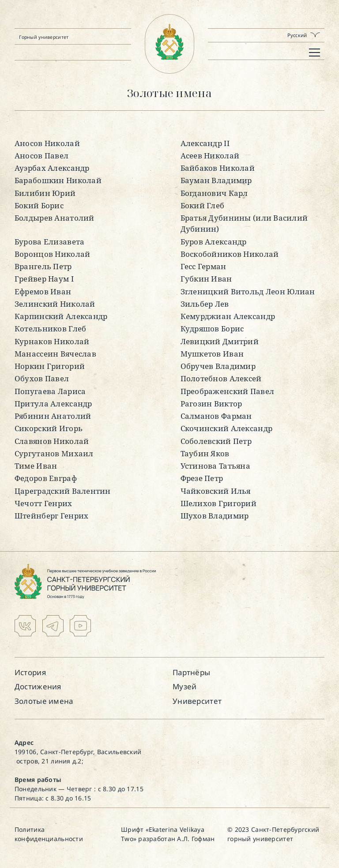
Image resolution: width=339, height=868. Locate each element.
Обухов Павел (42, 378)
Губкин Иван (206, 279)
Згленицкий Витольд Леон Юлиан (248, 291)
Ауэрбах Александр (52, 168)
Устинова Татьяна (215, 466)
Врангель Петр (43, 266)
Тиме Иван (36, 466)
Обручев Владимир (218, 366)
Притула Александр (53, 404)
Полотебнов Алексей (221, 378)
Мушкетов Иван (212, 354)
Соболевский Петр (216, 441)
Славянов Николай (52, 441)
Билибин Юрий (45, 193)
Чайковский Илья (216, 491)
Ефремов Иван (43, 291)
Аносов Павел (41, 156)
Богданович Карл (214, 193)
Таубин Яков (205, 453)
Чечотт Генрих (43, 503)
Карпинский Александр (61, 316)
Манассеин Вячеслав (55, 354)
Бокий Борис (39, 205)
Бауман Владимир (216, 180)
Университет (197, 701)
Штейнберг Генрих (51, 516)
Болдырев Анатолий (55, 218)
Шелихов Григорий (218, 503)
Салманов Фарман (216, 416)
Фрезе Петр (202, 478)
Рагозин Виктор (211, 404)
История (30, 672)
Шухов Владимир (215, 516)
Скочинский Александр (227, 428)
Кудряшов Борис (212, 329)
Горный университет (44, 37)
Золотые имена (44, 701)
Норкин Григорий (50, 366)
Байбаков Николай (218, 168)
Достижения (38, 686)
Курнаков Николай (52, 341)
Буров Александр (214, 242)
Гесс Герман (203, 266)
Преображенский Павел (228, 391)
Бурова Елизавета (49, 242)
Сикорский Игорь (49, 428)
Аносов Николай (47, 143)
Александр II (205, 143)
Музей (185, 686)
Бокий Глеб (203, 205)
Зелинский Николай (55, 304)
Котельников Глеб (50, 329)
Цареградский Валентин (63, 491)
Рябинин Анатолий (53, 416)
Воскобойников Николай (230, 254)
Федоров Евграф (46, 478)
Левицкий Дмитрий (220, 341)
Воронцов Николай (52, 254)
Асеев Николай (210, 156)
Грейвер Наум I (44, 279)
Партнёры (191, 672)
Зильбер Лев (205, 304)
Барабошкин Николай (58, 180)
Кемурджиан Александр (228, 316)
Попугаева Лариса (50, 391)
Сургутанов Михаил (54, 453)
